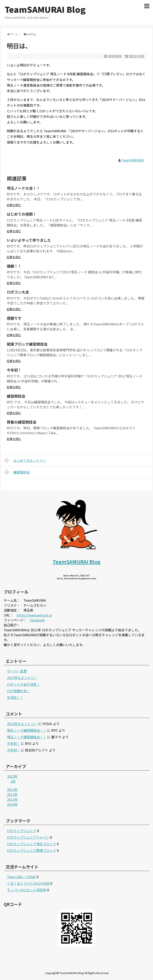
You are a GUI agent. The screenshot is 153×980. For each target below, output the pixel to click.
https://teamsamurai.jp (34, 615)
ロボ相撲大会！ (18, 691)
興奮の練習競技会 (22, 422)
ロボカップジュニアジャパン (28, 837)
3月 (13, 781)
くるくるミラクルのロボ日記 (28, 883)
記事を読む (14, 205)
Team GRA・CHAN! (21, 877)
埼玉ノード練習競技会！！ (27, 730)
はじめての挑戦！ (22, 214)
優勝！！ (14, 266)
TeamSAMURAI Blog (45, 9)
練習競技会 (16, 396)
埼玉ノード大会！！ (23, 188)
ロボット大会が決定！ (23, 684)
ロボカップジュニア (22, 831)
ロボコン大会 (18, 292)
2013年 (12, 790)
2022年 (12, 776)
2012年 (12, 794)
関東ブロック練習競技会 (27, 344)
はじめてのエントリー (25, 460)
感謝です (14, 318)
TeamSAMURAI (133, 160)
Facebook (37, 620)
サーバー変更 (17, 671)
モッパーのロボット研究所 (27, 890)
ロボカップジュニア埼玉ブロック (32, 844)
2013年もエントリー (22, 678)
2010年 (12, 804)
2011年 (12, 799)
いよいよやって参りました (29, 240)
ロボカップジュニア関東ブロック (32, 850)
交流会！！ (15, 697)
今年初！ (14, 370)
